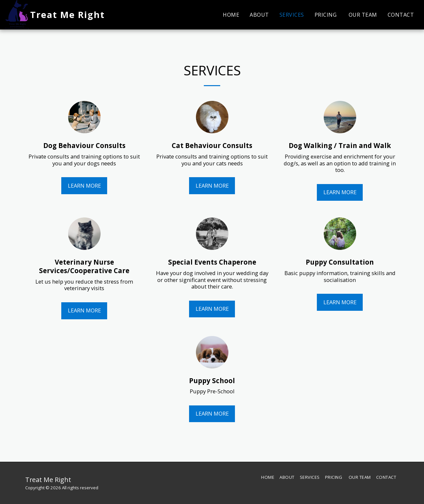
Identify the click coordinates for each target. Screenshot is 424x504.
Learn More (84, 186)
